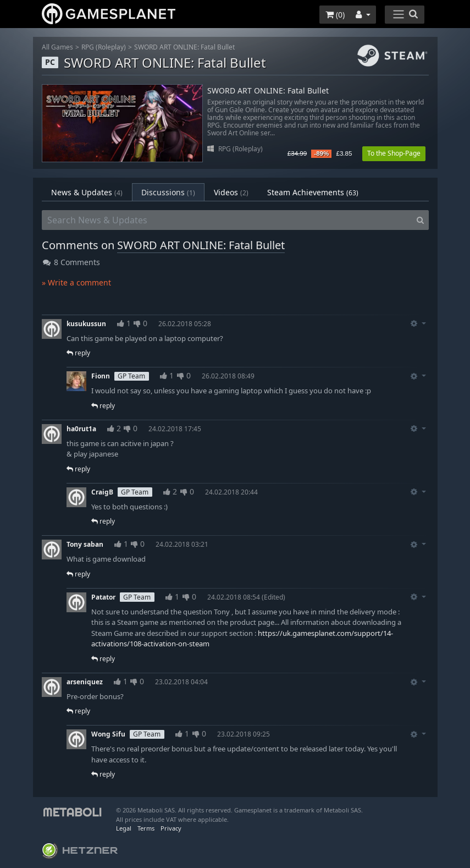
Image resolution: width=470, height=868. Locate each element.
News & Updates (87, 192)
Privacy (171, 828)
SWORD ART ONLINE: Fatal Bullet (184, 47)
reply (78, 353)
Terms (146, 828)
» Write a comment (76, 282)
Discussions (168, 192)
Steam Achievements (313, 192)
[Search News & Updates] (227, 220)
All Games (57, 47)
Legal (124, 828)
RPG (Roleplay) (104, 47)
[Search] (420, 220)
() (335, 15)
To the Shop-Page (394, 153)
